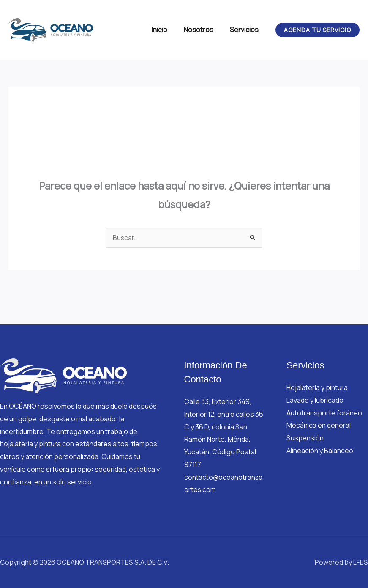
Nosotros (203, 30)
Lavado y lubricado (315, 400)
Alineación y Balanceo (320, 451)
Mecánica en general (319, 425)
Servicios (246, 30)
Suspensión (305, 438)
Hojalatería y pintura (317, 387)
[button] (318, 30)
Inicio (167, 30)
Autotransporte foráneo (324, 413)
